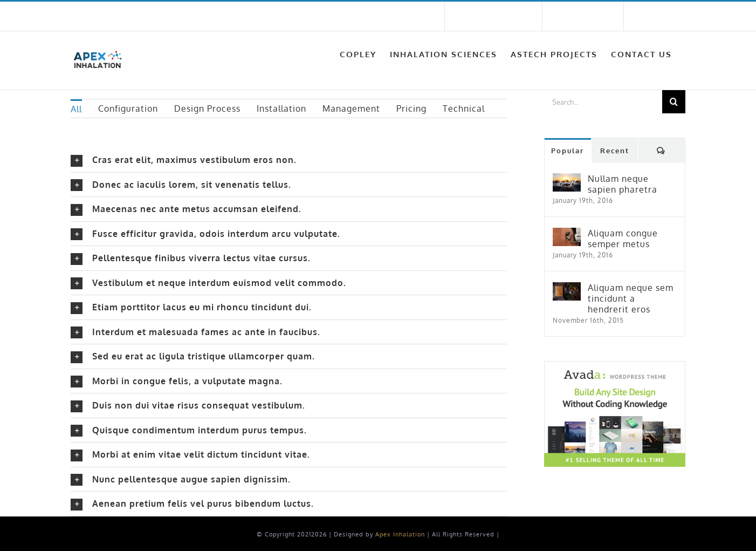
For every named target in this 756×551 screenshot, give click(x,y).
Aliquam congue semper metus (623, 239)
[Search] (674, 102)
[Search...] (603, 102)
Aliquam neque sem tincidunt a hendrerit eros (631, 298)
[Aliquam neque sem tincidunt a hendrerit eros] (567, 289)
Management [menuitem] (351, 108)
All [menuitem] (76, 109)
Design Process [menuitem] (207, 108)
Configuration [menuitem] (128, 108)
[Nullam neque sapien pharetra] (567, 180)
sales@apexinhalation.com (236, 16)
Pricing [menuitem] (411, 108)
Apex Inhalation (400, 534)
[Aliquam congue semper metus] (567, 234)
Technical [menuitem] (464, 108)
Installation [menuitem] (281, 108)
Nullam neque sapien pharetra (623, 184)
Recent (615, 151)
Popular (568, 151)
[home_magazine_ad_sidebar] (615, 365)
